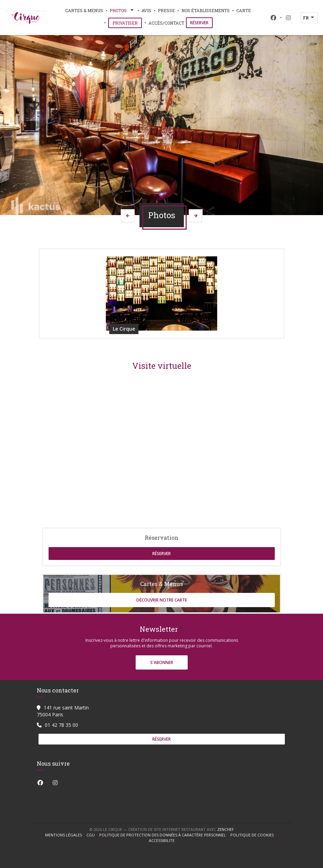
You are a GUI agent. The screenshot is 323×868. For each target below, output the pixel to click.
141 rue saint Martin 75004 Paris (63, 711)
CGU (93, 835)
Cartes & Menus (84, 10)
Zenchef (226, 829)
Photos (122, 10)
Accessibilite (162, 841)
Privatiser (127, 23)
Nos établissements (206, 10)
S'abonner (162, 662)
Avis (146, 10)
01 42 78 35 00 (61, 725)
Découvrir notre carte (162, 600)
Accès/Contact (166, 23)
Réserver (199, 23)
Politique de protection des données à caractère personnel (164, 835)
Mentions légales (66, 835)
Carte (244, 10)
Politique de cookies (254, 835)
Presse (166, 10)
